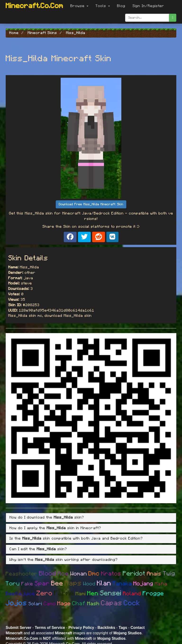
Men (93, 593)
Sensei (111, 593)
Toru (13, 584)
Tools (103, 6)
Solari (35, 604)
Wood (89, 584)
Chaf (79, 603)
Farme (64, 593)
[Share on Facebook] (70, 237)
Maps (73, 583)
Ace (63, 574)
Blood (48, 573)
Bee (57, 584)
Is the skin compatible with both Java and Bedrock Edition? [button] (76, 538)
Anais (154, 574)
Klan (104, 583)
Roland (132, 594)
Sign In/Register (148, 6)
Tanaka (122, 584)
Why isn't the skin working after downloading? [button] (64, 560)
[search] (173, 18)
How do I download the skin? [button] (47, 517)
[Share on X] (84, 237)
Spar (42, 584)
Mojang (143, 584)
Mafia (161, 584)
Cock (132, 603)
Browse (79, 6)
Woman (79, 574)
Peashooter (22, 574)
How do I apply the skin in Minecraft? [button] (55, 528)
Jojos (16, 603)
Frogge (153, 594)
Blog (121, 6)
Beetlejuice (20, 594)
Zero (45, 593)
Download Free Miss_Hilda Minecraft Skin (91, 204)
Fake (27, 584)
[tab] (91, 518)
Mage (64, 604)
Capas (112, 603)
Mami (81, 594)
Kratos (111, 574)
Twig (169, 574)
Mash (93, 604)
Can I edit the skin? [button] (38, 549)
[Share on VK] (112, 237)
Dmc (94, 574)
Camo (50, 604)
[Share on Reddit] (99, 237)
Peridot (134, 573)
